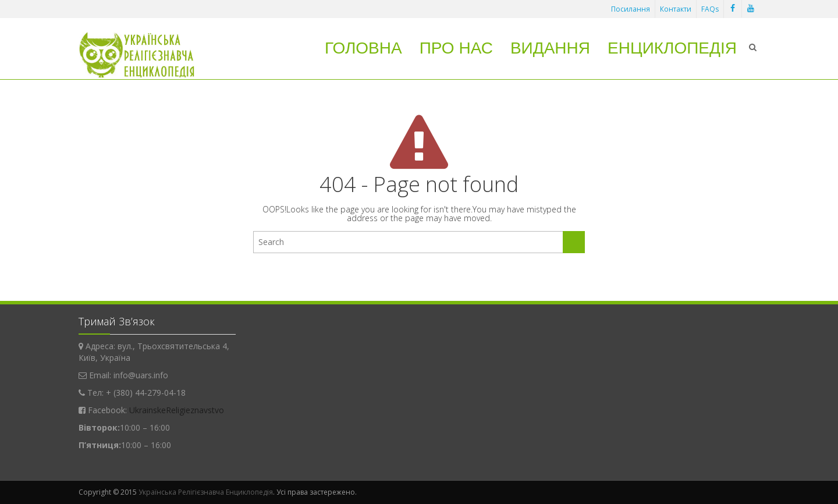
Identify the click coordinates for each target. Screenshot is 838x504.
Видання (550, 48)
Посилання (631, 9)
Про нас (456, 48)
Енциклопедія (672, 48)
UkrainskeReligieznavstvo (177, 410)
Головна (363, 48)
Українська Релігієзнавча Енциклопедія (206, 492)
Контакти (676, 9)
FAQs (710, 9)
